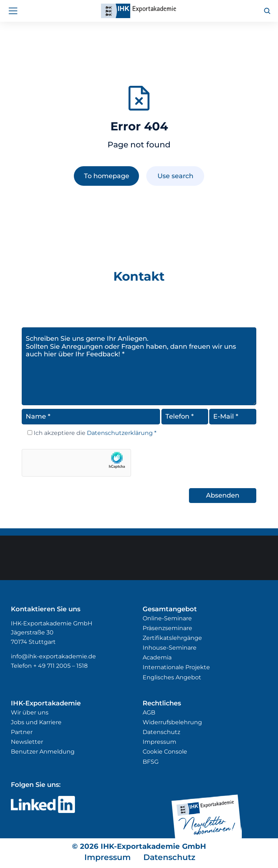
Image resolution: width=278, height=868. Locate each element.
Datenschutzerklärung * (121, 433)
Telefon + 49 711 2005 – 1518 (49, 666)
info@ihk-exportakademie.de (53, 656)
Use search (175, 176)
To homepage (107, 176)
